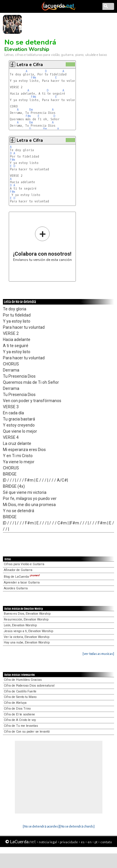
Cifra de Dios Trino (17, 709)
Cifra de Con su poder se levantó (27, 732)
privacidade (69, 842)
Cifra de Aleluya (15, 703)
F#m (33, 78)
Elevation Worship (27, 49)
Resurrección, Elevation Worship (26, 619)
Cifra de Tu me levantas (21, 726)
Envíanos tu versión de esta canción (42, 244)
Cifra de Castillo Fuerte (20, 691)
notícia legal (48, 842)
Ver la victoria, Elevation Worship (27, 637)
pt (96, 842)
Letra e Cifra (30, 65)
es (83, 842)
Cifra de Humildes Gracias (23, 680)
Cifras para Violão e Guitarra (24, 564)
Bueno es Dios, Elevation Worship (27, 614)
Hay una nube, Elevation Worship (27, 642)
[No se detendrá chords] (77, 826)
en (90, 842)
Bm (31, 110)
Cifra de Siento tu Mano (20, 697)
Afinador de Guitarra (18, 570)
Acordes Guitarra (16, 588)
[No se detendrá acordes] (41, 826)
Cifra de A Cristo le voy (20, 720)
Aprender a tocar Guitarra (22, 583)
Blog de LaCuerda (22, 577)
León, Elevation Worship (20, 625)
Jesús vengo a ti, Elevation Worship (28, 631)
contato (106, 842)
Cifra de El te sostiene (19, 714)
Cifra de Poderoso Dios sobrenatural (29, 686)
